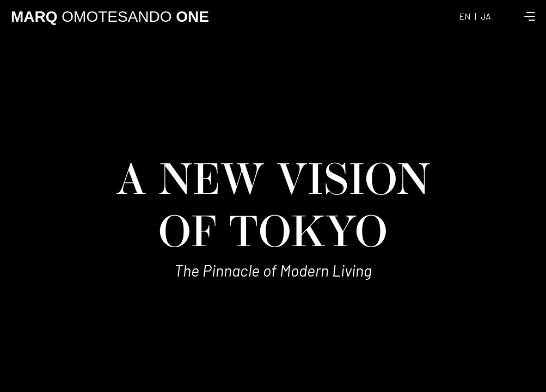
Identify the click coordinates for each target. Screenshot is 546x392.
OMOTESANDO (110, 17)
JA (486, 16)
